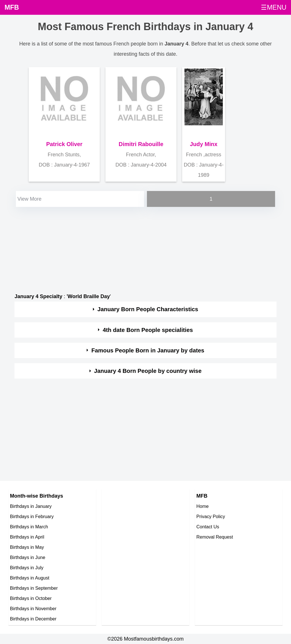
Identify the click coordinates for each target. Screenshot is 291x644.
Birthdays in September (34, 588)
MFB (12, 7)
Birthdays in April (27, 537)
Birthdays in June (28, 557)
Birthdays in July (27, 568)
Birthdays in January (31, 506)
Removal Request (215, 537)
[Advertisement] (145, 248)
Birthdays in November (33, 608)
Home (202, 506)
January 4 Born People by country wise (148, 371)
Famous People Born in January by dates (148, 350)
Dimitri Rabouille (141, 144)
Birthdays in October (31, 598)
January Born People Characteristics (148, 309)
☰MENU (274, 7)
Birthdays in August (30, 578)
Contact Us (208, 527)
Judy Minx (204, 144)
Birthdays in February (32, 516)
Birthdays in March (29, 527)
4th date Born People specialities (148, 330)
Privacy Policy (211, 516)
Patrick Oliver (64, 144)
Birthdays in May (27, 547)
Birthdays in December (33, 619)
